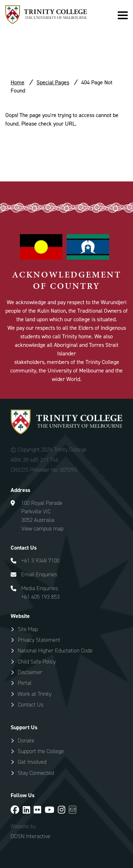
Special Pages (53, 82)
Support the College (41, 751)
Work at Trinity (35, 694)
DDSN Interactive (31, 836)
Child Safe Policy (37, 661)
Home (18, 82)
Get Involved (32, 762)
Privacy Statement (39, 640)
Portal (25, 683)
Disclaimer (30, 672)
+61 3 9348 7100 (40, 560)
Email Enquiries (39, 574)
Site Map (28, 629)
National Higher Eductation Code (55, 650)
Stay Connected (36, 773)
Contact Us (31, 705)
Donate (26, 740)
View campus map (42, 528)
